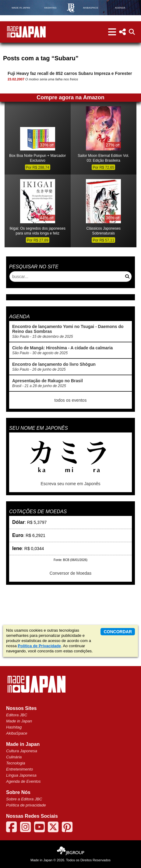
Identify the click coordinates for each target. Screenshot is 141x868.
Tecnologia (16, 763)
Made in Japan (19, 721)
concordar (118, 632)
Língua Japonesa (21, 775)
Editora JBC (17, 715)
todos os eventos (71, 400)
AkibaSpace (17, 733)
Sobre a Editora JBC (24, 799)
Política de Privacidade (39, 646)
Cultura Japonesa (22, 751)
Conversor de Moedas (71, 573)
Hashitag (14, 727)
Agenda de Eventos (23, 781)
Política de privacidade (26, 805)
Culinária (14, 757)
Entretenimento (19, 769)
